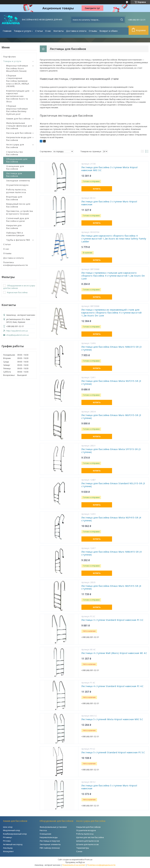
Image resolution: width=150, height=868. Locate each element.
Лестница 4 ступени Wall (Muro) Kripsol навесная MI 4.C (114, 653)
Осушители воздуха (17, 185)
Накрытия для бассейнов (14, 227)
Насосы (43, 830)
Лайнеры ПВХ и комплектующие (15, 234)
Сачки (79, 851)
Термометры (83, 848)
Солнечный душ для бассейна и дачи (18, 220)
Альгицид (8, 848)
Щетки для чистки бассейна (90, 837)
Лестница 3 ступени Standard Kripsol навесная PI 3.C (112, 620)
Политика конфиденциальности (16, 264)
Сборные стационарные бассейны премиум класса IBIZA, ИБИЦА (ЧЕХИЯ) (18, 81)
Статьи (39, 31)
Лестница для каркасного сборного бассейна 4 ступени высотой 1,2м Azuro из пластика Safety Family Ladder (114, 239)
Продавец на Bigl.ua (75, 862)
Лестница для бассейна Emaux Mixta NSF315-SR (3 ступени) (111, 382)
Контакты (59, 31)
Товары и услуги (22, 31)
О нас (48, 31)
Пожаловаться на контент (74, 865)
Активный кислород (13, 844)
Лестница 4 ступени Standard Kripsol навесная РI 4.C (112, 686)
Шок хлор (8, 827)
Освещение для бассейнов (15, 168)
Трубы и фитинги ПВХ (18, 240)
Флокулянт (8, 851)
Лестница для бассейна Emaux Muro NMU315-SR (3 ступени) (112, 348)
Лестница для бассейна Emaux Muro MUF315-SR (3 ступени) (111, 417)
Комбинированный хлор (15, 834)
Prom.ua (88, 859)
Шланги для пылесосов (88, 841)
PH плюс (7, 841)
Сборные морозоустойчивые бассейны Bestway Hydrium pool (17, 110)
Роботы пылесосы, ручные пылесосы (16, 191)
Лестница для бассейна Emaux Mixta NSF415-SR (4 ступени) (111, 519)
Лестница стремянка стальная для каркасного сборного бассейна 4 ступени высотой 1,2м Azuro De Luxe (113, 276)
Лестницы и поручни (50, 841)
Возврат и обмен (109, 31)
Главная (7, 31)
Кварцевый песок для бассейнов (18, 205)
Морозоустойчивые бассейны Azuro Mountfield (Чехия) (17, 68)
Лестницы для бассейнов (14, 175)
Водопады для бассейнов (14, 198)
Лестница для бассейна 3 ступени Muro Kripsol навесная (109, 203)
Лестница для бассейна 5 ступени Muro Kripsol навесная (109, 787)
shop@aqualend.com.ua (17, 335)
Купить (97, 189)
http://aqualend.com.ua (17, 331)
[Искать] (122, 20)
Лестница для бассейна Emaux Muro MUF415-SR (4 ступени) (111, 587)
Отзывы (93, 31)
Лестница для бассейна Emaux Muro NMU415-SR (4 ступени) (112, 553)
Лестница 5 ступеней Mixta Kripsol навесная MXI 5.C (112, 719)
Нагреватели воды (49, 837)
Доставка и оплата (76, 31)
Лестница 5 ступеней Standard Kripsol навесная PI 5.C (113, 752)
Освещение (45, 834)
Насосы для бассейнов (19, 133)
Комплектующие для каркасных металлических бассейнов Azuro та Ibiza (18, 96)
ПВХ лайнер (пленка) (50, 848)
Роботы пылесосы (85, 834)
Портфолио (10, 57)
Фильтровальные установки (53, 827)
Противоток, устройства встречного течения (20, 212)
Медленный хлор (12, 830)
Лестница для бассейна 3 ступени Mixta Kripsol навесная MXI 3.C (110, 169)
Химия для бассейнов (18, 119)
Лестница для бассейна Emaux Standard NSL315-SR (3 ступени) (113, 485)
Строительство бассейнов (15, 153)
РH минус (8, 837)
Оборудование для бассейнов (17, 160)
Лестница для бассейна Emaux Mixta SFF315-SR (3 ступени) (111, 451)
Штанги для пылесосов (87, 844)
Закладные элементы (18, 181)
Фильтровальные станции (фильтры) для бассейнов (19, 126)
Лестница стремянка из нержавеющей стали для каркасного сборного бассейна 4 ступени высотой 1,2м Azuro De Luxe (112, 313)
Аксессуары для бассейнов (15, 146)
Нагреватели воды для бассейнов (19, 139)
